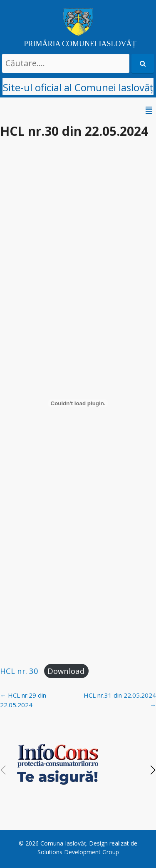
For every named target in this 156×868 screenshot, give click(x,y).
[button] (153, 770)
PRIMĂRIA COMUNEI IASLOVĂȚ (80, 44)
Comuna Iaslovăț (63, 843)
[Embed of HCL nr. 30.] (78, 403)
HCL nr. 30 (19, 671)
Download (66, 671)
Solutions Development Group (78, 852)
